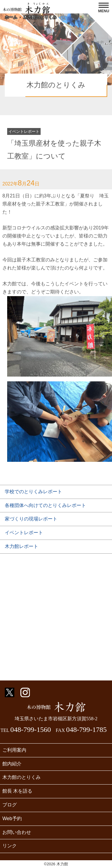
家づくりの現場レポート (31, 519)
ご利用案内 (14, 750)
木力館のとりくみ (40, 17)
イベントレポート (24, 533)
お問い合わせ (17, 832)
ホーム (11, 17)
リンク (10, 846)
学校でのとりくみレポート (33, 492)
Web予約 (12, 818)
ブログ (10, 805)
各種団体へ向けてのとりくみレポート (45, 505)
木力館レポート (22, 546)
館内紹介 (12, 764)
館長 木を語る (17, 791)
